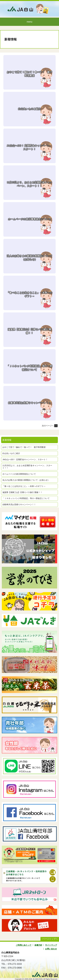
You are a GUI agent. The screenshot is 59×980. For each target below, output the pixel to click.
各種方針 (38, 945)
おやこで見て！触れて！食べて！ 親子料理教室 (24, 447)
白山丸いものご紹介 (11, 453)
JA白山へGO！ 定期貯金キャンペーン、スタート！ (25, 459)
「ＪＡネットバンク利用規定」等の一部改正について (26, 498)
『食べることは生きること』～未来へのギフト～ (24, 486)
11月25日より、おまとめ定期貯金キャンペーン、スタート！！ (27, 467)
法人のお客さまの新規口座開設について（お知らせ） (26, 480)
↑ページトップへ (50, 939)
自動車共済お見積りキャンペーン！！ (19, 504)
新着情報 (11, 39)
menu (29, 22)
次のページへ (50, 426)
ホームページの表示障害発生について (19, 474)
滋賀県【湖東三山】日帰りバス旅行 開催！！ (22, 492)
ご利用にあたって (24, 945)
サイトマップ (51, 945)
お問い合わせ (51, 949)
